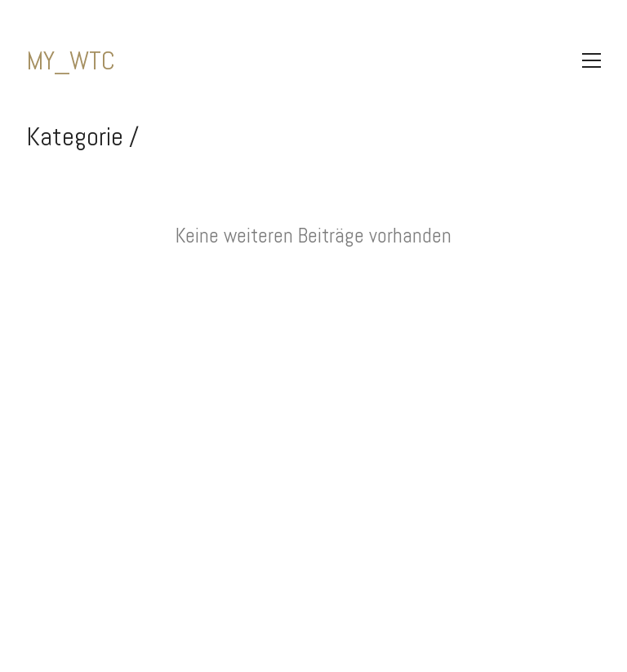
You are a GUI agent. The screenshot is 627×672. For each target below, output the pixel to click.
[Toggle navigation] (591, 60)
